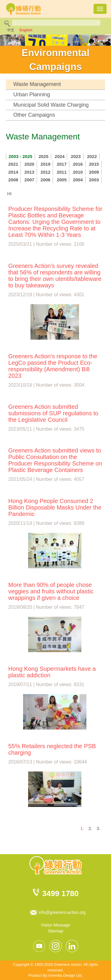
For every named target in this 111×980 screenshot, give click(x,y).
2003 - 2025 (20, 156)
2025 (43, 156)
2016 (78, 164)
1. (82, 828)
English (26, 30)
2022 (92, 156)
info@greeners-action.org (62, 912)
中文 (11, 30)
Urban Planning (32, 95)
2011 (62, 172)
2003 (94, 180)
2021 (13, 164)
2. (90, 828)
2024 (60, 156)
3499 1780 (61, 893)
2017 (62, 164)
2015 (94, 164)
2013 (29, 172)
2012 (45, 172)
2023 (76, 156)
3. (98, 828)
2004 (78, 180)
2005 (62, 180)
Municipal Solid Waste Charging (51, 105)
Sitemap (55, 931)
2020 (29, 164)
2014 (13, 172)
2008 (13, 180)
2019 (45, 164)
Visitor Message (55, 925)
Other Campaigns (34, 115)
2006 (45, 180)
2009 (94, 172)
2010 (78, 172)
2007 (29, 180)
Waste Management (37, 84)
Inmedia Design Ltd (65, 975)
